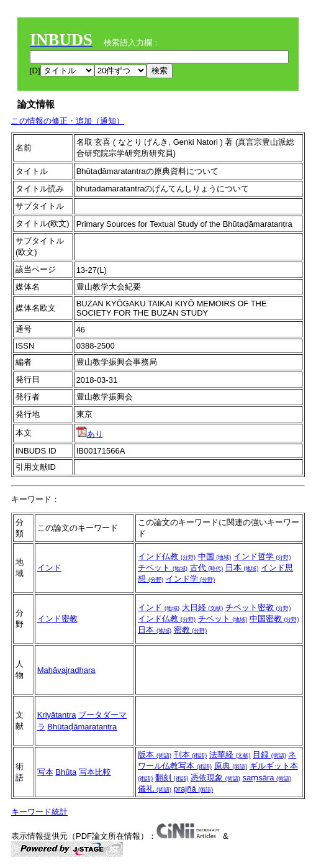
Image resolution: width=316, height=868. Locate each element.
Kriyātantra (57, 715)
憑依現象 (215, 778)
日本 (242, 568)
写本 (45, 772)
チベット (163, 568)
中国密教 (274, 619)
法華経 (230, 755)
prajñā (194, 789)
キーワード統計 (39, 812)
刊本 (191, 755)
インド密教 (57, 619)
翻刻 (172, 778)
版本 (155, 755)
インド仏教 (167, 556)
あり (90, 434)
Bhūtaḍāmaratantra (82, 727)
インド (49, 568)
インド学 (191, 579)
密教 (191, 630)
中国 (215, 556)
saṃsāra (267, 778)
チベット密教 (258, 607)
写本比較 (95, 772)
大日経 (203, 607)
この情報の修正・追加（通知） (68, 121)
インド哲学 (262, 556)
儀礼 (155, 789)
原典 (231, 766)
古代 (207, 568)
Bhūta (66, 772)
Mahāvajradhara (66, 670)
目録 (269, 755)
